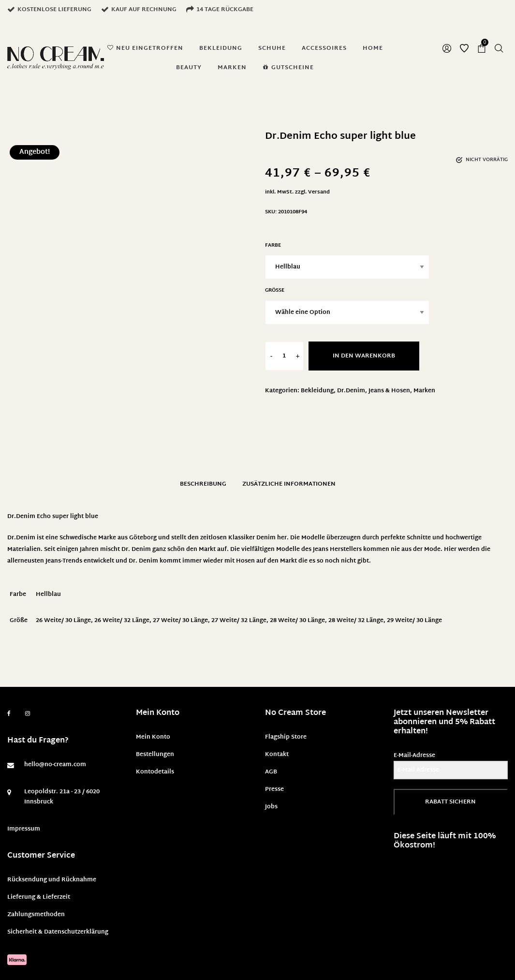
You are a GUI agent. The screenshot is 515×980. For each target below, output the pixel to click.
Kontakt (277, 755)
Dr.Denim (351, 391)
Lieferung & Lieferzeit (39, 897)
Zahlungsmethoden (36, 915)
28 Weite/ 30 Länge (297, 621)
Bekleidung (317, 391)
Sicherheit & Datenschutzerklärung (58, 932)
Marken (424, 391)
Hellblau (48, 594)
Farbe (273, 245)
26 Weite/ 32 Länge (122, 621)
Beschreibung (203, 484)
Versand (319, 192)
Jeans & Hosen (389, 391)
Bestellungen (155, 755)
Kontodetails (155, 772)
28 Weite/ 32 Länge (356, 621)
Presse (274, 789)
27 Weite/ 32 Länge (239, 621)
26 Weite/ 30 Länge (63, 621)
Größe (275, 290)
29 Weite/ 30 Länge (414, 621)
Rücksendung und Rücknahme (52, 880)
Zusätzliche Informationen (289, 484)
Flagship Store (286, 737)
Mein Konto (153, 737)
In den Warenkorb (364, 356)
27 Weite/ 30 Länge (180, 621)
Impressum (24, 829)
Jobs (271, 807)
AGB (271, 772)
